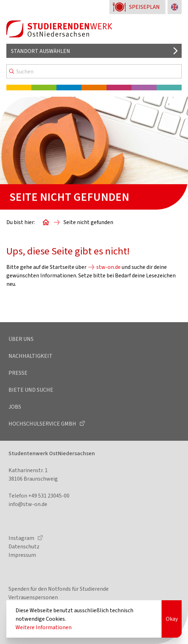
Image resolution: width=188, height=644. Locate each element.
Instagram (22, 538)
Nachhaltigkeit (31, 356)
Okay (172, 619)
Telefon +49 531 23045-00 (39, 496)
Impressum (22, 555)
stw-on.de (108, 267)
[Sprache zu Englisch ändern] (175, 7)
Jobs (15, 407)
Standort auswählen (41, 51)
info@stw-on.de (28, 504)
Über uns (21, 339)
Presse (18, 373)
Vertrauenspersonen (33, 597)
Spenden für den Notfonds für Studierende (59, 589)
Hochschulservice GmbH (43, 424)
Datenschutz (24, 546)
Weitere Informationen (44, 627)
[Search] (94, 71)
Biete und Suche (31, 390)
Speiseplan (144, 7)
